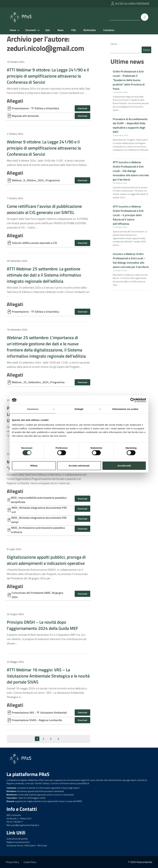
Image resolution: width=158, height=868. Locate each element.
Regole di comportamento (18, 842)
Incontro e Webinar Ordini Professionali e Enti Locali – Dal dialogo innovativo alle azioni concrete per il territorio (131, 261)
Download (82, 108)
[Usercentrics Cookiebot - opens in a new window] (133, 400)
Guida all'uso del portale (17, 839)
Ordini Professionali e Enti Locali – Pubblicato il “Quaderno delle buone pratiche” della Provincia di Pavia (129, 80)
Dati (48, 30)
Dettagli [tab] (79, 409)
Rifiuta (34, 466)
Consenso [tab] (33, 409)
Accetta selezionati (79, 466)
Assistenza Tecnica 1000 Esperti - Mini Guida (27, 845)
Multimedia (90, 30)
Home (13, 30)
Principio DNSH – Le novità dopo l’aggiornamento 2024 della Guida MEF (43, 625)
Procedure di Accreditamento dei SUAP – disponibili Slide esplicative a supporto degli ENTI (130, 126)
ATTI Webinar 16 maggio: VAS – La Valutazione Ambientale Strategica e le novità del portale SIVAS (48, 676)
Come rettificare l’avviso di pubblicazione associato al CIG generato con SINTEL (44, 209)
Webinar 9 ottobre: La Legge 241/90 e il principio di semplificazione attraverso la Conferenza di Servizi (44, 148)
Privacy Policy (12, 862)
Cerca (114, 44)
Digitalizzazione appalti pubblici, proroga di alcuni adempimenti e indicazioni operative (46, 560)
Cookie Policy (30, 862)
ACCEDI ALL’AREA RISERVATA (132, 4)
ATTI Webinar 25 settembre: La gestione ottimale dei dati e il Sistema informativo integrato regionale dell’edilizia (44, 275)
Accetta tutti (124, 466)
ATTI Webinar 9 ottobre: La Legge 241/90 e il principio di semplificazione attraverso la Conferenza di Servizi (48, 76)
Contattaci (109, 30)
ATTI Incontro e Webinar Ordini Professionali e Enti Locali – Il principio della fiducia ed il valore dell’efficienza (128, 215)
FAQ (74, 30)
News (61, 30)
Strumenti (31, 30)
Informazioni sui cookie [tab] (125, 409)
